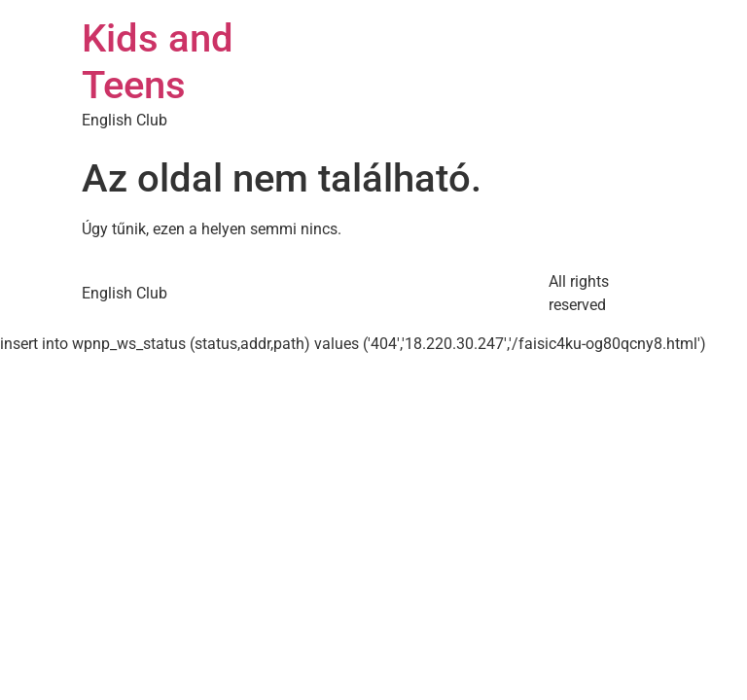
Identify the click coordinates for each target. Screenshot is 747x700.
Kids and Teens (158, 62)
